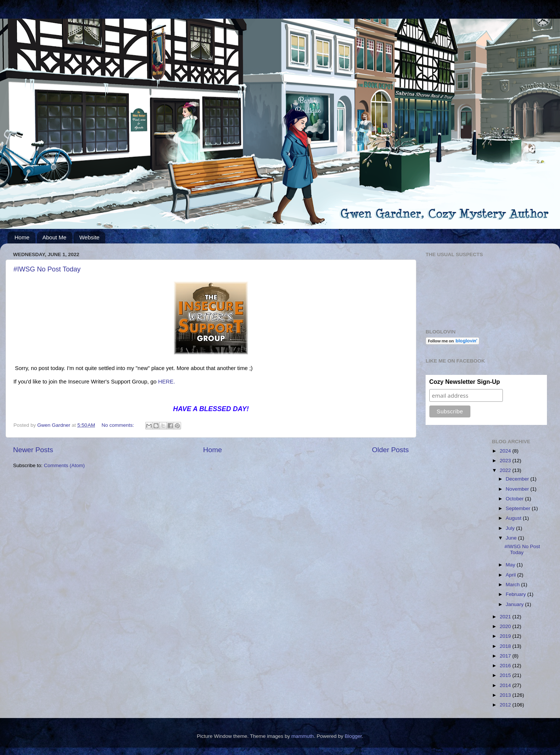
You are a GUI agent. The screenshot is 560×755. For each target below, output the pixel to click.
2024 (506, 451)
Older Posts (390, 450)
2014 (506, 685)
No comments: (119, 425)
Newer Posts (33, 450)
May (511, 565)
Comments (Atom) (65, 465)
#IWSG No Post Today (47, 269)
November (518, 489)
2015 (506, 675)
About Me (55, 237)
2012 (506, 705)
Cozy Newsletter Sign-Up (465, 382)
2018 (506, 646)
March (514, 585)
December (518, 479)
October (516, 499)
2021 (506, 617)
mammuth (303, 736)
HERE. (167, 382)
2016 (506, 666)
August (514, 518)
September (519, 508)
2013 (506, 695)
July (511, 528)
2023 (506, 461)
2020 (506, 626)
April (512, 575)
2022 (506, 470)
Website (89, 237)
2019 (506, 636)
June (512, 538)
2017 (506, 656)
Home (22, 237)
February (517, 594)
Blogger (353, 736)
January (516, 604)
